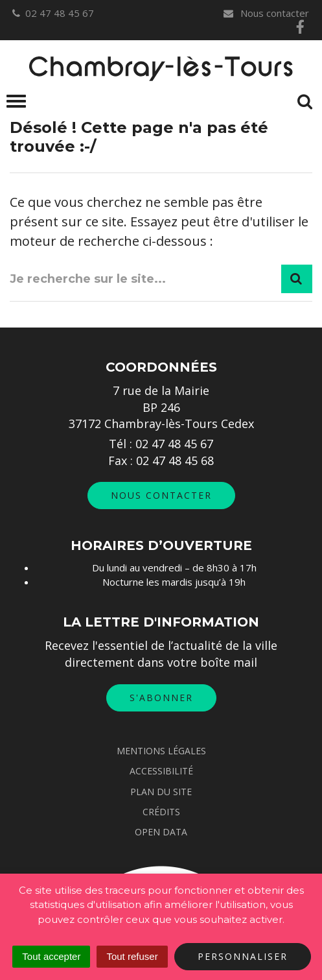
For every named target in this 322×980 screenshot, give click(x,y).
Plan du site (161, 792)
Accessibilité (161, 771)
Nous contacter (266, 13)
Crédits (161, 812)
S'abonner (161, 698)
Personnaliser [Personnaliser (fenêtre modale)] (243, 956)
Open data (161, 832)
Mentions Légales (161, 751)
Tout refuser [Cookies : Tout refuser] (132, 956)
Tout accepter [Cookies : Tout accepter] (51, 956)
